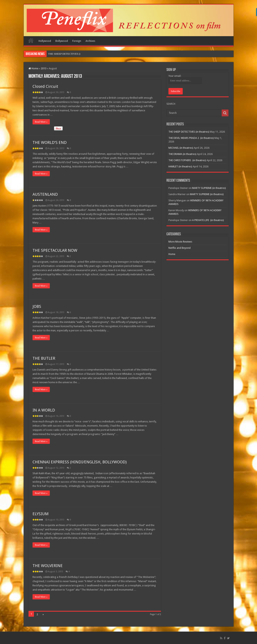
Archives (90, 41)
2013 (44, 68)
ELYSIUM (41, 514)
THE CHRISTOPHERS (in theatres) (187, 160)
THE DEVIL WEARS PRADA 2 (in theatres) (191, 138)
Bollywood (62, 41)
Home (31, 40)
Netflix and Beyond (179, 248)
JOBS (37, 306)
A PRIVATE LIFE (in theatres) (208, 220)
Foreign (77, 41)
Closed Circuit (45, 86)
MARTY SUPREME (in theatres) (209, 188)
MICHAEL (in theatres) (181, 148)
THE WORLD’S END (50, 142)
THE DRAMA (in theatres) (182, 154)
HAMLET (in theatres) (180, 166)
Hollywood (45, 41)
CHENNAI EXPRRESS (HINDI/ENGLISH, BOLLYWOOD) (80, 462)
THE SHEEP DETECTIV (62, 54)
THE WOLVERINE (48, 566)
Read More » (41, 122)
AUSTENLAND (45, 194)
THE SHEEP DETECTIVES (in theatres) (189, 132)
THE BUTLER (44, 358)
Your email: (175, 76)
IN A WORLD (44, 410)
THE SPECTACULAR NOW (55, 250)
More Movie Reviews (180, 242)
